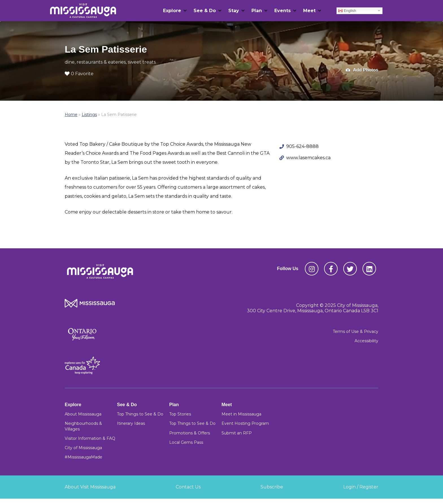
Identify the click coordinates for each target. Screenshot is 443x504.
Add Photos (362, 70)
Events (283, 11)
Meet (309, 11)
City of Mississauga (83, 448)
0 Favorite (79, 74)
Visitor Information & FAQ (90, 438)
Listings (89, 115)
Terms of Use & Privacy (356, 331)
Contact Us (188, 487)
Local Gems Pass (186, 442)
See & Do (205, 11)
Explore (172, 11)
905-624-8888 (302, 146)
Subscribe (272, 487)
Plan (257, 11)
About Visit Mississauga (90, 487)
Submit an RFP (237, 433)
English (347, 10)
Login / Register (361, 487)
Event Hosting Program (245, 423)
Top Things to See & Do (140, 414)
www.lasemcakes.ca (308, 158)
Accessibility (366, 341)
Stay (234, 11)
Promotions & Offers (190, 433)
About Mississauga (83, 414)
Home (71, 115)
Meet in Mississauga (241, 414)
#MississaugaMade (83, 457)
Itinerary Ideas (131, 423)
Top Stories (180, 414)
